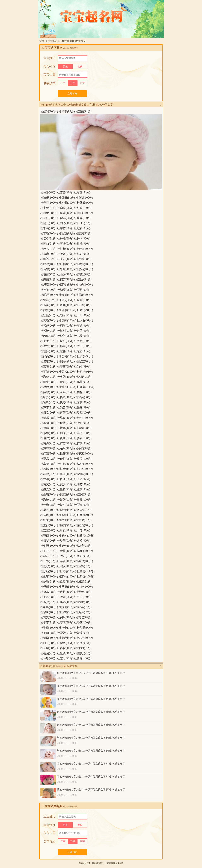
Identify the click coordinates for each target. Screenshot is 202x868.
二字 (63, 83)
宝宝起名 (53, 41)
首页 (42, 41)
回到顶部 (98, 863)
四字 (82, 83)
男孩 (65, 67)
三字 (73, 83)
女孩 (80, 67)
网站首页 (84, 863)
